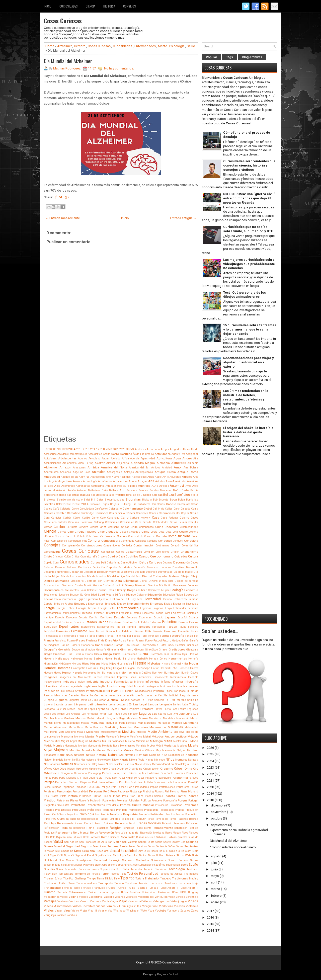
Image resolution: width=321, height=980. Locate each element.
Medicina (129, 732)
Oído (56, 769)
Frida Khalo (105, 641)
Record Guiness (104, 823)
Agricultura (164, 458)
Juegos (49, 700)
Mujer (48, 750)
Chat (103, 527)
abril (214, 882)
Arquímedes (105, 481)
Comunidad (128, 541)
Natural (102, 755)
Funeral (140, 641)
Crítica (76, 557)
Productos (79, 810)
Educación (155, 595)
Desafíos (178, 567)
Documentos (72, 590)
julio (214, 863)
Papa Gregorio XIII (70, 778)
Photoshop (136, 792)
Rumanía (141, 837)
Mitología (156, 741)
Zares (195, 911)
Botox (59, 504)
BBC (140, 495)
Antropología (98, 477)
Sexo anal (89, 851)
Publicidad (157, 814)
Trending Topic (71, 888)
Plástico (50, 800)
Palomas (180, 773)
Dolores (91, 590)
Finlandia (184, 631)
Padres (107, 773)
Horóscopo (143, 668)
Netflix (76, 760)
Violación (179, 906)
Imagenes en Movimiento (75, 677)
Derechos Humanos (159, 567)
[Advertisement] (121, 398)
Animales (99, 472)
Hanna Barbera (94, 659)
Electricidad (152, 599)
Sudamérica (173, 865)
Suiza (60, 869)
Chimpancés (146, 527)
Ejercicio (92, 599)
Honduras (92, 668)
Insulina (182, 686)
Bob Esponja (161, 500)
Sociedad (101, 860)
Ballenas (132, 490)
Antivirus (84, 477)
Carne (95, 518)
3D (128, 449)
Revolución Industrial (127, 833)
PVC (53, 819)
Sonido (173, 860)
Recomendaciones (70, 823)
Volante (102, 911)
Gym (185, 654)
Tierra (100, 879)
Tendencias (82, 874)
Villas (137, 906)
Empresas (157, 604)
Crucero (102, 557)
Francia (49, 640)
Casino (184, 518)
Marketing (112, 727)
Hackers (49, 659)
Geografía (51, 649)
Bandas (154, 490)
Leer (136, 705)
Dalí (103, 563)
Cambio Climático (68, 513)
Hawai (109, 659)
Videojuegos (179, 901)
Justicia (112, 700)
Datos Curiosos (151, 562)
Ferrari (100, 631)
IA (99, 673)
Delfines (72, 567)
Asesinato (179, 481)
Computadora (111, 541)
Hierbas (76, 664)
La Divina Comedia (153, 700)
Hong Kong (105, 668)
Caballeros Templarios (151, 504)
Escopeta (71, 618)
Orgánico (122, 769)
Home (50, 46)
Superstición (108, 869)
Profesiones (94, 810)
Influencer (177, 682)
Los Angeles (73, 714)
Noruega (193, 760)
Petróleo (123, 791)
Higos (105, 664)
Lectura (121, 705)
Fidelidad (128, 631)
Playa (74, 800)
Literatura (147, 709)
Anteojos (129, 472)
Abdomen (140, 449)
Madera (69, 718)
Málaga (121, 718)
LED (129, 705)
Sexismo (68, 851)
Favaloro (193, 627)
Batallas (131, 495)
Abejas (165, 449)
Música (129, 750)
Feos (92, 631)
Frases (81, 640)
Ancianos (65, 472)
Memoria (67, 737)
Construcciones (92, 545)
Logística (193, 709)
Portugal (193, 801)
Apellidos (125, 477)
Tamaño (148, 869)
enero (215, 902)
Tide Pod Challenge (75, 879)
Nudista (129, 764)
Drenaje (122, 590)
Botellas (49, 504)
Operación (82, 769)
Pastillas (124, 782)
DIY (161, 585)
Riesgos (193, 833)
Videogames (161, 901)
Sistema (170, 855)
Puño (47, 819)
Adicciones (50, 459)
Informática (51, 686)
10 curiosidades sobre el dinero (233, 847)
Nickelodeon (104, 760)
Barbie (194, 490)
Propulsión (192, 810)
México (193, 736)
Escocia (60, 618)
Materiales (175, 727)
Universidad (149, 892)
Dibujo (194, 576)
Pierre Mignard (189, 792)
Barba (185, 490)
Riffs (47, 837)
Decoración (182, 562)
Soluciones (158, 860)
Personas (96, 791)
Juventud (124, 700)
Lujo (182, 714)
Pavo (191, 782)
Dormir (101, 590)
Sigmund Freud (85, 855)
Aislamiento (69, 463)
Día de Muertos (96, 576)
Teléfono (192, 869)
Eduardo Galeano (136, 595)
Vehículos (161, 897)
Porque (183, 800)
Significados (103, 855)
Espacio (158, 618)
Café (56, 509)
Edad (94, 595)
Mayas (81, 732)
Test (123, 874)
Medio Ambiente (160, 732)
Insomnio (140, 686)
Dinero (153, 581)
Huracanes (90, 673)
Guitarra (176, 654)
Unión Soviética (131, 892)
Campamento (117, 513)
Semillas (142, 846)
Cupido (48, 563)
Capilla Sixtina (190, 513)
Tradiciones (180, 878)
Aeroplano (94, 459)
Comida (161, 536)
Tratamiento (52, 888)
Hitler (185, 664)
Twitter (92, 892)
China (159, 527)
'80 (54, 449)
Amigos (156, 468)
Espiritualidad (52, 622)
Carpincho (113, 518)
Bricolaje (95, 504)
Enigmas (158, 608)
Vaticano (109, 897)
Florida (109, 636)
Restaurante (64, 833)
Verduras (96, 901)
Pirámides (85, 796)
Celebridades (161, 522)
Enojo (168, 608)
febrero (216, 896)
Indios (81, 682)
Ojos (63, 769)
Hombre (50, 668)
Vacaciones (52, 897)
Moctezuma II (181, 741)
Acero (115, 454)
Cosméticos (108, 552)
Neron (68, 760)
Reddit (133, 823)
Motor (151, 746)
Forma (164, 636)
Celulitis (193, 522)
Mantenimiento (53, 723)
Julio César (99, 700)
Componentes (59, 541)
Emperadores (96, 604)
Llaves (159, 709)
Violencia (192, 906)
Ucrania (103, 892)
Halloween (77, 659)
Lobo (175, 709)
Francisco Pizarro (65, 641)
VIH (119, 906)
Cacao (194, 504)
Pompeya (157, 801)
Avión (72, 490)
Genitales (192, 645)
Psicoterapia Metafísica (109, 814)
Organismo (135, 769)
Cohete (81, 536)
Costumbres (134, 552)
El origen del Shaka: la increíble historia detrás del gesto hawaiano (248, 432)
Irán (176, 691)
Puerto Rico (192, 814)
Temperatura (66, 874)
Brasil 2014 (81, 504)
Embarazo (180, 599)
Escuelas (132, 618)
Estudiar (155, 622)
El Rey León (135, 599)
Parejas (49, 782)
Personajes (64, 791)
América (93, 467)
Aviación (61, 490)
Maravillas (164, 723)
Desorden (151, 572)
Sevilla (59, 851)
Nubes (110, 764)
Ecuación (64, 595)
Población (96, 801)
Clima (145, 532)
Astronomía (98, 486)
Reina (90, 828)
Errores (137, 613)
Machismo (56, 718)
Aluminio (193, 463)
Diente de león (94, 581)
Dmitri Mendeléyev (175, 585)
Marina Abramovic (55, 727)
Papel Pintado (145, 778)
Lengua (153, 704)
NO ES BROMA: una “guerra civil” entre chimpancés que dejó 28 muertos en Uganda (249, 198)
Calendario (115, 509)
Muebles (182, 746)
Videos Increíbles (84, 906)
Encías (168, 604)
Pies (46, 796)
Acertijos (126, 454)
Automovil (177, 486)
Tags (230, 57)
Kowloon (136, 700)
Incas (133, 677)
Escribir (94, 618)
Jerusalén (129, 696)
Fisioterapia (69, 636)
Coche (183, 532)
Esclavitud (178, 613)
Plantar (181, 796)
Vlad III (92, 911)
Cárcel (77, 518)
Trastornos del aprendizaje (181, 883)
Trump (131, 888)
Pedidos (57, 787)
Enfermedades (145, 46)
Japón (94, 695)
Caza (138, 522)
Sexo (78, 851)
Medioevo (179, 732)
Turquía (62, 892)
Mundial (75, 750)
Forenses (153, 636)
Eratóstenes (111, 613)
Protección (50, 814)
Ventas (74, 901)
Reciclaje (50, 823)
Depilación (99, 567)
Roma (105, 837)
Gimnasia (113, 650)
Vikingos (128, 906)
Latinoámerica (98, 704)
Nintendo (159, 760)
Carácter (56, 518)
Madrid (91, 718)
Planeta (170, 796)
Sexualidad (129, 851)
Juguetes (61, 700)
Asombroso (68, 486)
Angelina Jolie (82, 472)
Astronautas (83, 486)
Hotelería (184, 668)
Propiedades (167, 810)
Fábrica (120, 627)
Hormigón (129, 668)
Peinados (81, 787)
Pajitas (142, 773)
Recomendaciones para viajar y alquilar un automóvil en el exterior (249, 362)
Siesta (154, 851)
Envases (86, 613)
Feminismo (79, 631)
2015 (79, 449)
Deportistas (125, 567)
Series (180, 846)
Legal (143, 704)
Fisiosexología (52, 636)
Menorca (79, 737)
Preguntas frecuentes (57, 805)
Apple (158, 477)
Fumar (131, 641)
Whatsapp (119, 911)
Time (117, 879)
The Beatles (191, 874)
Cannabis (165, 513)
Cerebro (80, 46)
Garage (119, 645)
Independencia (52, 682)
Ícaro (109, 673)
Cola (89, 536)
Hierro (86, 664)
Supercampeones (89, 869)
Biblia (194, 495)
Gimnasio (127, 649)
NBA (164, 755)
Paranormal (180, 778)
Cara (47, 518)
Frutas (122, 641)
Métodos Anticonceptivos (169, 737)
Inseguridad (126, 686)
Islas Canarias (71, 696)
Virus (67, 911)
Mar (140, 723)
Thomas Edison (53, 879)
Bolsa (181, 500)
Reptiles (193, 828)
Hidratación (51, 664)
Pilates (54, 796)
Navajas (130, 755)
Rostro (132, 837)
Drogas (132, 590)
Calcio (75, 509)
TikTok (109, 879)
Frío (115, 640)
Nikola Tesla (137, 760)
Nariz (61, 755)
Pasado (103, 782)
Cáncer (130, 513)
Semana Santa (117, 846)
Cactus (48, 509)
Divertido (153, 585)
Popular (212, 57)
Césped (94, 527)
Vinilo (163, 906)
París (59, 782)
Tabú (126, 869)
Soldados (143, 860)
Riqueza (61, 837)
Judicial (173, 696)
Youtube (160, 911)
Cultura (193, 556)
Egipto (81, 599)
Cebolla (147, 522)
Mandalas (169, 718)
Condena (152, 541)
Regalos (66, 828)
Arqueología (90, 481)
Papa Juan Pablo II (93, 778)
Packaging (95, 773)
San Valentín (130, 842)
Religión (116, 828)
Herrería (193, 659)
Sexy (140, 851)
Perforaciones (167, 787)
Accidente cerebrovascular (73, 454)
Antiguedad (52, 477)
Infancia (139, 682)
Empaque (81, 604)
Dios (171, 581)
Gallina (65, 645)
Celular (183, 522)
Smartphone (84, 860)
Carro (125, 518)
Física (194, 631)
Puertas (180, 814)
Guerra (143, 654)
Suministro (71, 869)
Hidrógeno (65, 664)
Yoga (151, 911)
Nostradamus (52, 764)
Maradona (150, 723)
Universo (164, 892)
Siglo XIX (175, 851)
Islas (57, 695)
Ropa (123, 837)
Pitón (132, 796)
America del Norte (114, 467)
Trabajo (166, 878)
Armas (77, 481)
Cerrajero (72, 527)
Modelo (48, 746)
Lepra (92, 709)
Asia (57, 486)
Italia (85, 695)
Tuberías (142, 888)
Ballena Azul (117, 490)
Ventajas (50, 901)
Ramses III (128, 819)
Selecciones (100, 846)
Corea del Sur (190, 546)
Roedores (95, 837)
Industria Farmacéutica (116, 682)
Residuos (49, 833)
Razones (183, 819)
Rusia (151, 837)
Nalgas (181, 750)
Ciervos (62, 532)
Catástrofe (87, 522)
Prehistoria (78, 805)
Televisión (51, 874)
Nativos (91, 755)
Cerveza (84, 527)
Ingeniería (76, 686)
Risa (69, 837)
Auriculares (130, 486)
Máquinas (98, 723)
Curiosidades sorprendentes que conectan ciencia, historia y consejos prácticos (249, 165)
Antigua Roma (188, 472)
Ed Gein (85, 595)
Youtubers (173, 911)
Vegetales (131, 897)
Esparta (193, 618)
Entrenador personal (186, 608)
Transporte (106, 883)
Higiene (95, 664)
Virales (49, 910)
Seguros (86, 846)
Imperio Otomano (104, 677)
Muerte (193, 745)
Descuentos (127, 572)
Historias (154, 663)
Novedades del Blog (86, 764)
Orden (112, 769)
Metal (147, 737)
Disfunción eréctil (113, 585)
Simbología (119, 855)
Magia (111, 718)
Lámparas (80, 705)
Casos (194, 518)
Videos (193, 901)
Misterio (130, 741)
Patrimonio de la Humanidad (170, 782)
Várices (84, 897)
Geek (171, 645)
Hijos (113, 664)
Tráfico (63, 883)
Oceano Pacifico (163, 764)
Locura (182, 709)
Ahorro (187, 458)
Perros (194, 787)
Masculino (141, 727)
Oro (196, 769)
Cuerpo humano (162, 556)
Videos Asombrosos (58, 906)
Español (182, 618)
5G (132, 449)
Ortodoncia (52, 773)
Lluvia (167, 709)
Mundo (87, 750)
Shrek (147, 851)
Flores (100, 636)
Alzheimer (64, 46)
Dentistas (85, 567)
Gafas (185, 641)
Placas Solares (154, 796)
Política (146, 800)
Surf (119, 869)
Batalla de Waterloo (114, 495)
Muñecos (99, 750)
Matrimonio (51, 732)
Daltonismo (113, 563)
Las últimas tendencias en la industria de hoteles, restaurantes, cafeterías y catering (246, 397)
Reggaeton (79, 828)
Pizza (140, 796)
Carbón (67, 518)
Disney (129, 585)
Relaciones (102, 828)
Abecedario (153, 449)
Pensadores (142, 787)
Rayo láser (162, 819)
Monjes (83, 746)
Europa (183, 622)
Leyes (114, 709)
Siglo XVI (186, 851)
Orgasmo (167, 769)
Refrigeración (52, 828)
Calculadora (87, 509)
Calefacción (101, 509)
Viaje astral (135, 901)
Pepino (154, 787)
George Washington (83, 650)
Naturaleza (116, 755)
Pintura (73, 796)
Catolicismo (112, 522)
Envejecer (98, 613)
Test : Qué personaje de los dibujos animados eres (245, 295)
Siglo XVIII (56, 855)
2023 (210, 767)
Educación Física (173, 595)
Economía (191, 590)
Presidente (112, 805)
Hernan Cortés (158, 659)
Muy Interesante (166, 750)
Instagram (153, 686)
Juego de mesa (189, 696)
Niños (170, 759)
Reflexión (167, 823)
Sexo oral (103, 851)
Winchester (133, 911)
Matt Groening (67, 732)
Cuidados (181, 556)
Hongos (118, 668)
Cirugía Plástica (86, 532)
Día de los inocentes (73, 576)
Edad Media (106, 595)
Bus (134, 504)
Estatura (128, 622)
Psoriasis (144, 814)
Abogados (176, 449)
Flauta (91, 636)
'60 (46, 449)
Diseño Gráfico (93, 585)
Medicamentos (111, 732)
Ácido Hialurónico (143, 454)
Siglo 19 (164, 851)
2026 (210, 748)
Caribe (86, 518)
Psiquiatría (130, 814)
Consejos (130, 6)
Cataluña (74, 522)
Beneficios (182, 495)
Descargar (90, 572)
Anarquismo (51, 472)
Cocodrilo (71, 536)
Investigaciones (143, 691)
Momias (58, 746)
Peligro (105, 787)
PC (196, 782)
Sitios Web (183, 855)
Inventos (117, 691)
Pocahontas (109, 801)
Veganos (120, 897)
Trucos (110, 888)
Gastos (135, 645)
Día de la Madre (183, 572)
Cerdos (48, 527)
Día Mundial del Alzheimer (68, 61)
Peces (47, 787)
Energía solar (107, 608)
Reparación (181, 828)
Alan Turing (86, 463)
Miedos (49, 741)
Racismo (75, 819)
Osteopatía (80, 773)
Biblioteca (50, 500)
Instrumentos (168, 686)
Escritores (106, 618)
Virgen (59, 911)
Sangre (142, 842)
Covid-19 (149, 552)
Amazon (65, 467)
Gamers (75, 645)
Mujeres (61, 750)
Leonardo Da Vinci (55, 709)
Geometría (64, 650)
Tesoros (115, 874)
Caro (103, 518)
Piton (125, 796)
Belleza (169, 495)
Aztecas (82, 490)
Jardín (103, 696)
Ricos (185, 833)
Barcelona (50, 495)
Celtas (174, 522)
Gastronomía (149, 645)
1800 (64, 449)
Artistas (160, 481)
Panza (48, 778)
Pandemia (192, 773)
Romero (115, 837)
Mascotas (126, 727)
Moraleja (141, 746)
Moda (194, 741)
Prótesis (61, 814)
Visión (75, 911)
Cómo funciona (179, 536)
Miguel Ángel (69, 741)
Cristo (48, 556)
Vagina (73, 897)
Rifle (53, 837)
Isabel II (184, 691)
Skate (195, 855)
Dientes (109, 581)
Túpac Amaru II (189, 888)
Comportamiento (77, 541)
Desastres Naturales (56, 572)
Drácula (111, 590)
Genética (180, 645)
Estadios (79, 622)
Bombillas (192, 500)
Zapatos (185, 911)
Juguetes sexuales (80, 700)
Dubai (141, 590)
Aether (106, 459)
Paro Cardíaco (71, 782)
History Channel (171, 664)
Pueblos (170, 814)
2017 (94, 449)
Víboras (147, 901)
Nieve (115, 760)
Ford (144, 636)
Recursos (121, 823)
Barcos (61, 495)
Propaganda (151, 810)
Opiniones (95, 769)
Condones (165, 541)
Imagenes (51, 677)
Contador (127, 546)
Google (48, 654)
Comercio (150, 536)
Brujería (115, 504)
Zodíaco (61, 915)
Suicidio (49, 869)
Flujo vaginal (123, 636)
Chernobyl (114, 527)
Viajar (123, 901)
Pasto (134, 782)
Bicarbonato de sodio (70, 500)
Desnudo (140, 572)
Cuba (122, 557)
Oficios (48, 769)
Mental (90, 737)
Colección (98, 536)
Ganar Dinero (104, 645)
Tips (124, 878)
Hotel (174, 668)
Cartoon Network (140, 518)
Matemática (158, 727)
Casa (156, 517)
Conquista (191, 541)
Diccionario (77, 581)
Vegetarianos (146, 897)
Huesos (48, 673)
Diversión (141, 585)
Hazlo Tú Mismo (125, 659)
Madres (81, 718)
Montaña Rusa (111, 746)
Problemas (191, 805)
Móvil (159, 746)
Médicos (142, 732)
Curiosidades (69, 6)
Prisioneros (162, 805)
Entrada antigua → (183, 218)
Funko (149, 641)
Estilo (137, 622)
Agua (177, 458)
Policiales (134, 801)
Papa (55, 778)
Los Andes (58, 714)
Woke (144, 911)
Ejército (103, 599)
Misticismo (142, 741)
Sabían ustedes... (220, 631)
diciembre (218, 805)
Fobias (136, 636)
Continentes (162, 546)
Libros (122, 709)
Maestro (101, 718)
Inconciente (145, 677)
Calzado (185, 509)
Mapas (85, 723)
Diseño (79, 585)
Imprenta (122, 677)
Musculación (114, 750)
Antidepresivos (144, 472)
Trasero (119, 883)
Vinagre (147, 906)
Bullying (126, 504)
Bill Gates (97, 500)
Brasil (67, 504)
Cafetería (65, 509)
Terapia (96, 874)
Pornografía (170, 801)
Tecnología (177, 869)
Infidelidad (152, 682)
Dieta (118, 581)
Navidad (142, 755)
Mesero (124, 737)
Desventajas (165, 572)
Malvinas (132, 718)
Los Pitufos (115, 714)
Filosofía (157, 631)
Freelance (92, 641)
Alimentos (179, 463)
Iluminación (172, 673)
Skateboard (50, 860)
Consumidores (112, 546)
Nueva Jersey (143, 764)
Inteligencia (52, 691)
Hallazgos (62, 659)
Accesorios (50, 454)
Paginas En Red (168, 974)
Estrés (145, 622)
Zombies (72, 915)
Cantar (176, 513)
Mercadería (112, 737)
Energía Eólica (65, 608)
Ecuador (75, 595)
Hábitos (193, 654)
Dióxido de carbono (186, 581)
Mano (194, 718)
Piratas (97, 796)
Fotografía (177, 636)
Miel (57, 741)
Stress (134, 865)
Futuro (167, 640)
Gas (127, 645)
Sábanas (161, 837)
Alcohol (111, 463)
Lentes (177, 705)
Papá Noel (111, 778)
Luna (189, 714)
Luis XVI (173, 714)
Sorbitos (184, 860)
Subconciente (146, 865)
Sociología (115, 860)
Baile (105, 490)
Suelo (184, 865)
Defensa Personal (55, 567)
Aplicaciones (139, 477)
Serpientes (191, 846)
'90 (59, 449)
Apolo (151, 477)
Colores (122, 536)
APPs (166, 477)
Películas (94, 787)
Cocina (59, 536)
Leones (71, 709)
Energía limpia (86, 608)
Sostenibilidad (52, 865)
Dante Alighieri (130, 563)
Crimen (175, 552)
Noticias (67, 764)
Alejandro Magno (143, 463)
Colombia (110, 536)
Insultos (193, 686)
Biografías (133, 499)
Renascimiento (163, 828)
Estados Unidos (97, 622)
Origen (179, 768)
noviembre (219, 812)
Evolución (51, 627)
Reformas (179, 823)
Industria (93, 682)
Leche (112, 705)
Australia (144, 486)
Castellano (50, 522)
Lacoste (58, 705)
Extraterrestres (105, 627)
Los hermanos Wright (94, 714)
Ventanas (63, 901)
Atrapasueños (114, 486)
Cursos (96, 562)
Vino (170, 906)
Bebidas (157, 495)
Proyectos (72, 814)
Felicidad (49, 631)
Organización (151, 769)
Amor (178, 467)
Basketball (73, 495)
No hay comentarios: (119, 68)
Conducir (178, 541)
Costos (120, 552)
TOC (132, 879)
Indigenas (69, 682)
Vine (155, 906)
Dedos (194, 563)
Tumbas (153, 888)
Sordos (194, 860)
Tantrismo (161, 869)
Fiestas (139, 631)
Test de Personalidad (143, 874)
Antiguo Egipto (69, 477)
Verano (85, 901)
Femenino (63, 631)
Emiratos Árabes (63, 604)
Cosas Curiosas (63, 21)
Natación (79, 755)
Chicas (125, 527)
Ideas (117, 673)
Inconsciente (161, 677)
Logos (47, 714)
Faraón (172, 627)
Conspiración (71, 545)
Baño (177, 490)
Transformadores (87, 883)
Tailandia (136, 869)
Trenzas (86, 888)
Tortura (140, 879)
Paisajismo (119, 773)
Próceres (49, 810)
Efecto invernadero (65, 599)
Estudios (170, 622)
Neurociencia (88, 760)
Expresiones (88, 627)
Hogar (194, 663)
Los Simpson (131, 714)
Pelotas (122, 787)
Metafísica (136, 737)
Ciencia (91, 6)
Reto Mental (81, 833)
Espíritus (67, 622)
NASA (69, 755)
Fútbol (158, 640)
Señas (172, 846)
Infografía (191, 682)
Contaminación (144, 545)
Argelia (53, 481)
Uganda (114, 892)
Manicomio (183, 718)
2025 (122, 449)
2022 (210, 774)
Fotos (189, 636)
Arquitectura (120, 481)
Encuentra (179, 604)
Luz (196, 714)
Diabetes (174, 576)
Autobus (164, 486)
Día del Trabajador (155, 576)
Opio (105, 769)
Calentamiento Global (137, 509)
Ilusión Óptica (190, 673)
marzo (216, 889)
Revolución (106, 833)
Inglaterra (90, 686)
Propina (180, 810)
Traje (72, 883)
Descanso (76, 572)
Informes (64, 686)
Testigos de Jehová (171, 874)
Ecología (177, 590)
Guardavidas (129, 654)
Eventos (194, 622)
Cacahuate (184, 504)
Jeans (112, 696)
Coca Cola (172, 532)
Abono (186, 449)
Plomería (84, 801)
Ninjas (149, 760)
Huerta (194, 668)
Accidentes (96, 454)
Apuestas (175, 477)
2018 (101, 449)
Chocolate (171, 527)
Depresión (140, 567)
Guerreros (156, 654)
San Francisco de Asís (93, 842)
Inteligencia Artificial (73, 691)
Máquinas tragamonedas (121, 723)
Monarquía (71, 746)
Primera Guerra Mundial (137, 805)
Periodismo (183, 787)
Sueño (193, 865)
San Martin (115, 842)
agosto (216, 856)
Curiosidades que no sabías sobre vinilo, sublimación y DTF (248, 229)
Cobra (154, 532)
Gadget (176, 641)
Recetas (194, 819)
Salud (191, 46)
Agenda (135, 459)
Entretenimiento (70, 613)
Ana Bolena (191, 468)
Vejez (172, 897)
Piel (167, 792)
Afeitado (116, 459)
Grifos (117, 654)
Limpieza (133, 709)
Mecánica (93, 732)
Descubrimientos (108, 572)
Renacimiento (143, 828)
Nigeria (124, 760)
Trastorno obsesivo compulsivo (144, 883)
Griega (107, 654)
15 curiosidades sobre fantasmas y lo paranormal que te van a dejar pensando (250, 329)
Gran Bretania (75, 654)
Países (132, 773)
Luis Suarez (159, 714)
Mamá (143, 718)
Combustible (136, 536)
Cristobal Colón (62, 557)
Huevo (58, 673)
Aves (188, 486)
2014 (72, 449)
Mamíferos (155, 718)
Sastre (167, 842)
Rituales (77, 837)
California (158, 509)
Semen (132, 846)
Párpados (86, 782)
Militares (95, 741)
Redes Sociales (149, 823)
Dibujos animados (56, 581)
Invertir (129, 691)
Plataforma (63, 801)
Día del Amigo (116, 576)
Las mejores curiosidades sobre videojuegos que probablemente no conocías (249, 264)
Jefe (119, 696)
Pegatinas (68, 787)
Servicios (49, 851)
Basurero (96, 495)
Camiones (101, 513)
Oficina (194, 764)
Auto (155, 486)
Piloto (63, 796)
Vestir (106, 901)
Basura (85, 495)
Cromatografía (89, 557)
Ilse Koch (158, 673)
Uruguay (193, 892)
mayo (215, 876)
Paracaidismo (163, 778)
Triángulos (98, 888)
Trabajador (152, 878)
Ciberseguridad (189, 527)
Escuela (119, 617)
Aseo (169, 481)
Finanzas (170, 631)
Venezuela (192, 897)
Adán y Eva (178, 454)
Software (128, 860)
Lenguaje (166, 704)
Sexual (115, 851)
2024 (210, 761)
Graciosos (59, 654)
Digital (144, 581)
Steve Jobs (101, 865)
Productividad (63, 810)
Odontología (182, 764)
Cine (70, 532)
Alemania (163, 463)
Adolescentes (67, 458)
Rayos (173, 819)
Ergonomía (125, 613)
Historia (109, 6)
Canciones (142, 513)
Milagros (83, 741)
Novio (102, 764)
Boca (173, 500)
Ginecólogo (151, 650)
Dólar (83, 590)
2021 (116, 449)
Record (89, 823)
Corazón (175, 546)
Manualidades (71, 723)
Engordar (146, 608)
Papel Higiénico (128, 778)
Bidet (87, 500)
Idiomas (126, 673)
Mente (163, 46)
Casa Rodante (169, 518)
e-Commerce (153, 590)
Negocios (192, 755)
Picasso (159, 792)
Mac (46, 718)
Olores (71, 769)
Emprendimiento (138, 604)
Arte (151, 481)
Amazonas (79, 468)
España (170, 617)
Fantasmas (159, 627)
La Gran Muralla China (180, 700)
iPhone (169, 691)
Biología (147, 500)
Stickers (112, 865)
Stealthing (67, 865)
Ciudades (112, 532)
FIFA (148, 631)
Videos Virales (106, 906)
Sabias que (175, 837)
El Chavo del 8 (118, 599)
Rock (86, 837)
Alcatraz (100, 463)
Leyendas (102, 709)
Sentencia (162, 846)
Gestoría (101, 650)
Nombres (181, 760)
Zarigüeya (50, 915)
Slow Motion (66, 860)
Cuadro (113, 556)
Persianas (50, 792)
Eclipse (165, 590)
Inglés (102, 686)
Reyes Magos (173, 833)
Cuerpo (144, 556)
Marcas (177, 723)
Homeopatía (78, 668)
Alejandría (123, 463)
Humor (67, 673)
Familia (131, 627)
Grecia (98, 654)
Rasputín (141, 819)
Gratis (89, 654)
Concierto (141, 541)
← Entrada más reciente (63, 218)
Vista (83, 911)
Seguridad (73, 846)
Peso (114, 791)
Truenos (121, 888)
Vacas (64, 897)
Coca (162, 532)
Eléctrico (167, 599)
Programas (108, 810)
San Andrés (71, 842)
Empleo (121, 604)
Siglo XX (69, 855)
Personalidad (80, 792)
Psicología (177, 46)
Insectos (112, 686)
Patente (142, 782)
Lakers (69, 705)
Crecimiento (162, 552)
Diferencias (131, 581)
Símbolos (132, 855)
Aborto (194, 449)
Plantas (193, 796)
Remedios (129, 828)
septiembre (219, 825)
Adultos (83, 459)
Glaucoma (192, 650)
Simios (143, 855)
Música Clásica (145, 750)
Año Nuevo (112, 477)
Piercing (175, 792)
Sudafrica (160, 865)
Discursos (67, 585)
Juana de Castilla (156, 696)
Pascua (113, 782)
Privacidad (176, 805)
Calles (169, 509)
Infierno (166, 682)
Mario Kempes (94, 727)
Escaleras (148, 613)
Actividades (163, 454)
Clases (124, 532)
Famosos (144, 627)
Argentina (65, 481)
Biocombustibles (115, 500)
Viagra (114, 901)
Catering (99, 522)
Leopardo (82, 709)
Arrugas (143, 481)
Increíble (193, 677)
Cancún (153, 513)
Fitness (82, 636)
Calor (177, 509)
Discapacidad (52, 585)
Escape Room (162, 613)
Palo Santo (167, 773)
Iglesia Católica (142, 673)
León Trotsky (190, 705)
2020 (109, 449)
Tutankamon (78, 892)
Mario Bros (76, 727)
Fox (196, 636)
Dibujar (185, 576)
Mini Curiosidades (113, 741)
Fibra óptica (113, 631)
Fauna (183, 627)
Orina (188, 769)
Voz (110, 911)
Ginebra (139, 650)
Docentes (193, 585)
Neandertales (176, 755)
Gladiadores (177, 649)
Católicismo (127, 522)
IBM (103, 673)
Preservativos (96, 805)
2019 (210, 794)
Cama (195, 509)
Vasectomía (96, 897)
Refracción (192, 823)
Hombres (63, 668)
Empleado (110, 604)
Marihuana (191, 723)
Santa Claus (155, 842)
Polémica (122, 801)
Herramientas (178, 659)
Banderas (166, 490)
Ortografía (67, 773)
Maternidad (191, 727)
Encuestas (192, 604)
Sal (185, 837)
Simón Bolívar (156, 855)
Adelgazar (192, 454)
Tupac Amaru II (169, 888)
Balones (143, 490)
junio (214, 869)
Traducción (51, 883)
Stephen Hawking (84, 865)
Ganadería (88, 645)
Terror (105, 874)
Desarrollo (192, 567)
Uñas (175, 892)
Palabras (153, 773)
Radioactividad (90, 819)
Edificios (120, 595)
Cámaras (49, 513)
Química (63, 819)
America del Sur (139, 468)
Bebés (147, 495)
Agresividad (148, 459)
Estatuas (115, 622)
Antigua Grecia (165, 472)
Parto (95, 782)
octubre (217, 818)
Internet (105, 691)
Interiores (92, 691)
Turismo (50, 892)
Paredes (193, 778)
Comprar (94, 541)
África (125, 459)
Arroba (133, 481)
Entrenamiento (52, 613)
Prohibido (122, 810)
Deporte (112, 567)
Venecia (180, 897)
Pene (131, 787)
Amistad (167, 468)
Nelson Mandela (54, 760)
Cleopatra (135, 532)
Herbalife (142, 659)
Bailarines (94, 490)
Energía (49, 608)
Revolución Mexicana (152, 833)
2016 (86, 449)
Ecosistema (51, 595)
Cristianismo (189, 552)
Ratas (151, 819)
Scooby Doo (178, 842)
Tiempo (91, 879)
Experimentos (69, 627)
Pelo (114, 787)
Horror (155, 668)
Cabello (171, 504)
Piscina (107, 796)
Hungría (77, 673)
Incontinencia (178, 677)
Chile (134, 527)
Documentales (54, 590)
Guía (167, 654)
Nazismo (155, 755)
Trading (193, 879)
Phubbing (148, 792)
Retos (94, 833)
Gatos (163, 645)
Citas (101, 532)
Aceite (107, 454)
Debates (168, 563)
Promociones (136, 810)
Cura (56, 563)
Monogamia (94, 746)
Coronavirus (52, 552)
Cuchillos (132, 556)
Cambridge (87, 513)
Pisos (117, 796)
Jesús (140, 695)
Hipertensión (124, 664)
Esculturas (145, 618)
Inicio (48, 6)
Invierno (158, 691)
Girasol (163, 650)
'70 (50, 449)
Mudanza (170, 746)
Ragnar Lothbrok (110, 819)
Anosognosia (114, 472)
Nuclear (119, 764)
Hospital (165, 668)
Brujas (105, 504)
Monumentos (128, 746)
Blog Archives (252, 57)
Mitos (168, 741)
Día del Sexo (133, 576)
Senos (152, 846)
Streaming (124, 865)
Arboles (187, 477)
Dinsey (163, 581)
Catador (62, 522)
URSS (183, 892)
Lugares (145, 714)
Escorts (83, 618)
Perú (106, 791)
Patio (150, 782)
